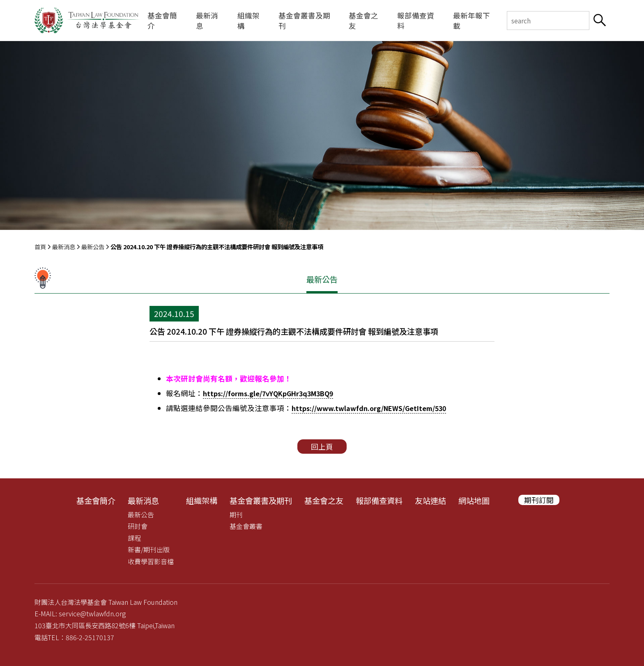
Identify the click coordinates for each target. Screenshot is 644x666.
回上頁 (322, 447)
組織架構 (248, 21)
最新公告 (93, 247)
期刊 (236, 514)
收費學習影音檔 (151, 561)
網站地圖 (474, 501)
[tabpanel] (322, 135)
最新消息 (207, 21)
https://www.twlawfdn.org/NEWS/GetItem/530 (369, 408)
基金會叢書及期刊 (304, 21)
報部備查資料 (416, 21)
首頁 (40, 247)
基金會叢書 (246, 526)
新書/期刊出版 (149, 549)
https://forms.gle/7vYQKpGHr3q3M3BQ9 (268, 393)
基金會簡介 (162, 21)
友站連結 (430, 501)
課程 (134, 538)
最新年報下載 (471, 21)
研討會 (138, 526)
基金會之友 (363, 21)
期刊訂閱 (539, 500)
